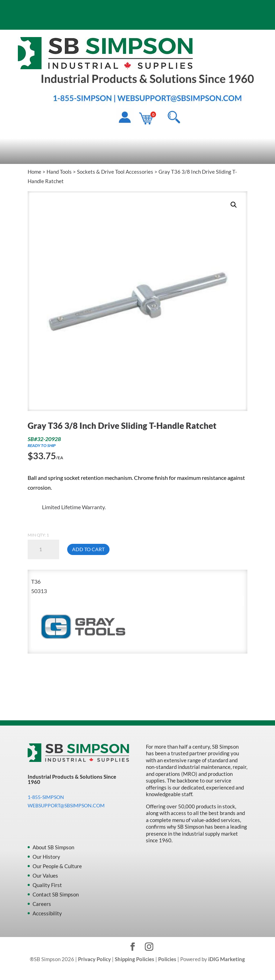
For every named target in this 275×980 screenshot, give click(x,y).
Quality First (47, 885)
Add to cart (88, 549)
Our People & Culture (57, 866)
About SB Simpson (53, 847)
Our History (46, 857)
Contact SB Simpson (56, 894)
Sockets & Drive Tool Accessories (115, 172)
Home (34, 172)
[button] (234, 205)
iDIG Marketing (227, 959)
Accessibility (47, 913)
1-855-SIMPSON (46, 797)
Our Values (45, 875)
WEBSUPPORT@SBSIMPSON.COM (66, 805)
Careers (42, 904)
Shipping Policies (135, 959)
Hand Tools (59, 172)
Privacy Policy (94, 959)
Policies (167, 959)
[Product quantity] (43, 549)
